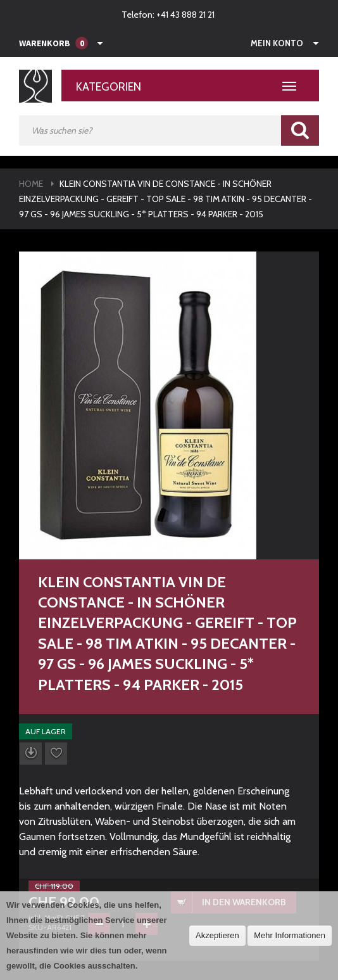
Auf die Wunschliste (56, 754)
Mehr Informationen (290, 935)
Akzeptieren (217, 935)
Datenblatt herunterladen (31, 754)
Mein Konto (277, 43)
